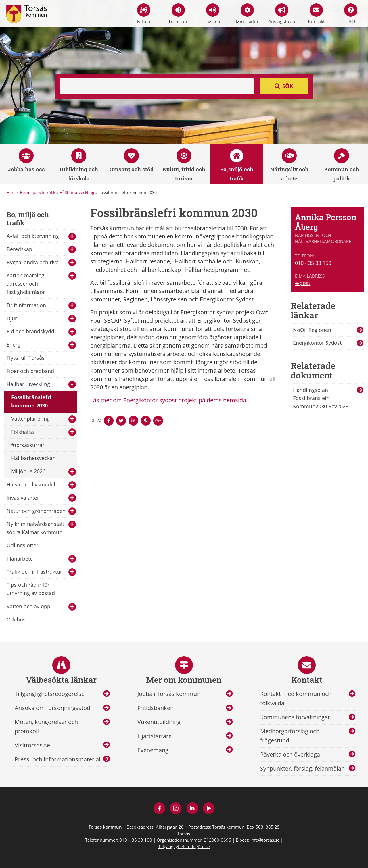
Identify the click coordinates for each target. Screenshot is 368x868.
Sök (288, 86)
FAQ (351, 14)
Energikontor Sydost (317, 343)
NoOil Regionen (312, 330)
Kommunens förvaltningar (295, 717)
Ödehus (16, 619)
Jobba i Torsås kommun (169, 694)
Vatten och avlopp (41, 607)
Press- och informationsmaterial (57, 759)
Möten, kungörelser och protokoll (46, 726)
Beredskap (41, 250)
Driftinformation (41, 306)
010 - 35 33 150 (313, 263)
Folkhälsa (44, 432)
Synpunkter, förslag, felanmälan (302, 768)
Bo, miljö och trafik (38, 192)
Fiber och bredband (30, 371)
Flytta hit (144, 14)
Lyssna (213, 14)
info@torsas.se (265, 840)
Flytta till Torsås (26, 358)
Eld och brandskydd (41, 332)
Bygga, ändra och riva (41, 263)
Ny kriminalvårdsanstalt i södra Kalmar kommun (41, 528)
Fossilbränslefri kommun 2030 (31, 401)
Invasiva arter (41, 498)
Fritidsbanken (156, 708)
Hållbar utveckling (77, 192)
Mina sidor (247, 14)
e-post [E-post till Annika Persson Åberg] (303, 283)
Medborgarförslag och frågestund (290, 736)
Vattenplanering (44, 419)
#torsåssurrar (28, 445)
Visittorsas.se (32, 745)
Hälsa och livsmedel (41, 485)
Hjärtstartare (155, 736)
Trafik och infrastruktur (41, 572)
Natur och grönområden (41, 511)
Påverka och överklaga (290, 754)
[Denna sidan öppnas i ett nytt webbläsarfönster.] (109, 421)
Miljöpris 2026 (44, 472)
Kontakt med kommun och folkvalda (296, 698)
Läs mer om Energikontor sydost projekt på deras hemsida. (170, 400)
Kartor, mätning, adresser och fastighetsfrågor (41, 284)
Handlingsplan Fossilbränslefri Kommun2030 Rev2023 (321, 398)
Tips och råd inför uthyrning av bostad (31, 589)
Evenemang (153, 750)
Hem (11, 192)
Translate (178, 14)
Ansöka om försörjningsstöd (52, 708)
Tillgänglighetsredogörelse (50, 694)
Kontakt (316, 14)
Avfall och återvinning (41, 236)
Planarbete (41, 559)
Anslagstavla (282, 14)
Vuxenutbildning (159, 722)
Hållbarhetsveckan (33, 458)
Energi (41, 345)
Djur (41, 319)
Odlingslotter (22, 545)
